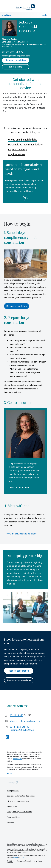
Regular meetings (18, 149)
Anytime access (17, 154)
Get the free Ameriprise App (28, 836)
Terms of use (12, 806)
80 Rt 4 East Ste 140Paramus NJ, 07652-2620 (22, 728)
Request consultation (17, 306)
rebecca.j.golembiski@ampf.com (16, 56)
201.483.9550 (8, 52)
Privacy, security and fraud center (20, 812)
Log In (44, 15)
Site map (10, 822)
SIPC (23, 857)
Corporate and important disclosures (21, 796)
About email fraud (14, 817)
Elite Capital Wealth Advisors (15, 42)
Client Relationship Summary (18, 801)
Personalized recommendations (25, 145)
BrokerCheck (17, 759)
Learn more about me (19, 487)
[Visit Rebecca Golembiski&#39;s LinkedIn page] (7, 737)
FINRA (16, 857)
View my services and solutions (21, 534)
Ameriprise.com (13, 791)
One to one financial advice (23, 140)
